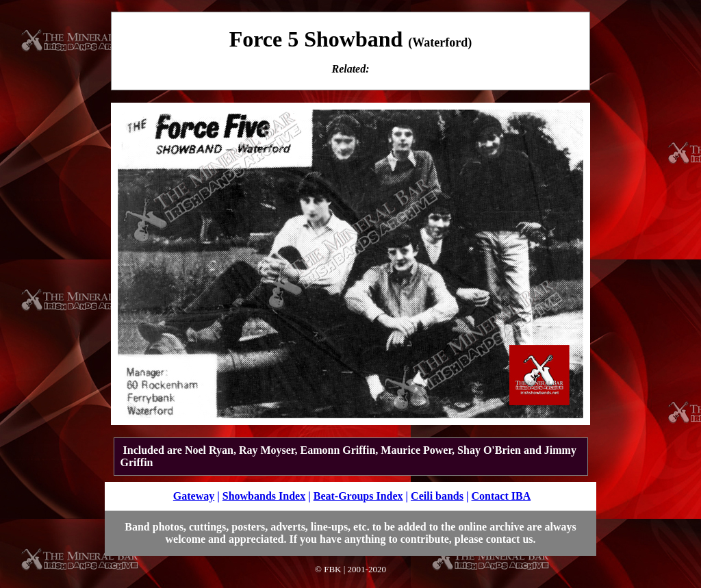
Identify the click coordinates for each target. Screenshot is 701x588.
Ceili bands (437, 496)
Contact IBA (501, 496)
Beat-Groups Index (358, 496)
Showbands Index (264, 496)
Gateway (194, 496)
